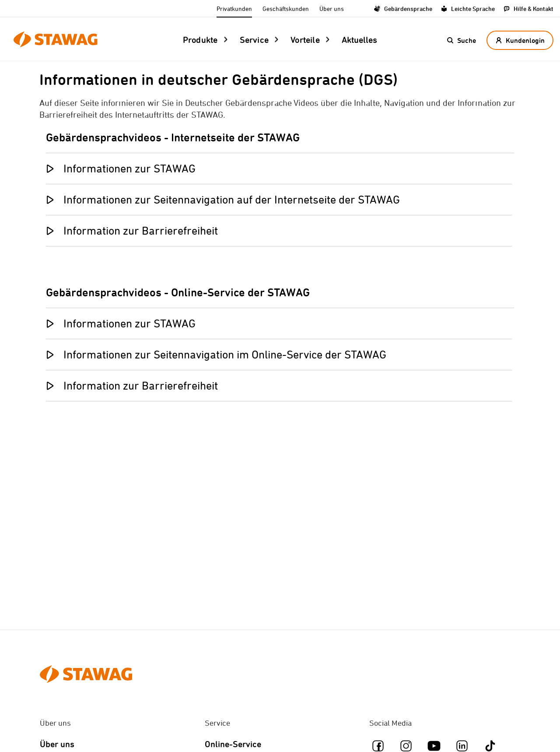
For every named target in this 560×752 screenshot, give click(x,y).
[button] (461, 40)
